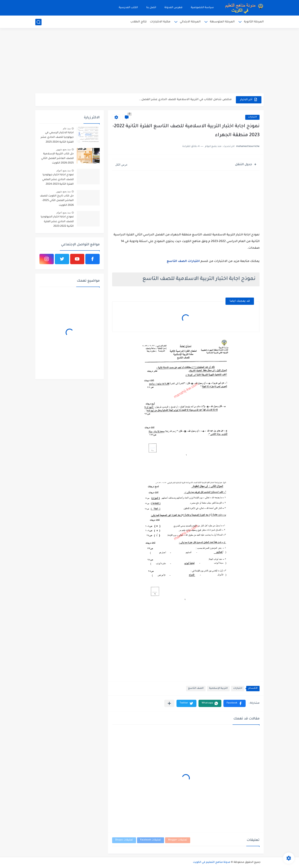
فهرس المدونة (173, 8)
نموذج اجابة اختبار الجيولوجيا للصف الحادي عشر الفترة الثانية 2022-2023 (57, 222)
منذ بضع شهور (63, 149)
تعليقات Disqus (124, 840)
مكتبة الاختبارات (160, 22)
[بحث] (38, 22)
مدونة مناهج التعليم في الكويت (212, 862)
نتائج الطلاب (139, 22)
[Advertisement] (149, 61)
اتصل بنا (151, 8)
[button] (235, 703)
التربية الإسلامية (218, 688)
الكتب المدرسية (128, 8)
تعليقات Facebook (151, 840)
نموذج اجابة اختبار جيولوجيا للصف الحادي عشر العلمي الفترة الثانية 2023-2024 (58, 180)
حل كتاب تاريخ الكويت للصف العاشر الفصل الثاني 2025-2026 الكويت (57, 201)
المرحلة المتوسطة (222, 22)
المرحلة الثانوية (254, 22)
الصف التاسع (196, 688)
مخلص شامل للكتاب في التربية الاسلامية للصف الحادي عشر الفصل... (185, 100)
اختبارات (252, 117)
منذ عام (67, 128)
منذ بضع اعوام (64, 171)
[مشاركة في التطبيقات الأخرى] (169, 703)
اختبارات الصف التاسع (183, 261)
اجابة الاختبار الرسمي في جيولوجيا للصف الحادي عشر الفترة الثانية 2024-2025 (57, 137)
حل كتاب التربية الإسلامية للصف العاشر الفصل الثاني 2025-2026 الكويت (57, 159)
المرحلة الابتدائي (190, 22)
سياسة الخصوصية (202, 8)
